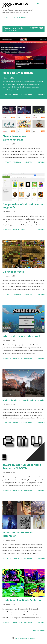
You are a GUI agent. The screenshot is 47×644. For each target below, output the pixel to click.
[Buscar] (38, 4)
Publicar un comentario (23, 95)
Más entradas (39, 630)
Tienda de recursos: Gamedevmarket (14, 138)
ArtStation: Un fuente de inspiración (18, 534)
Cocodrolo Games (18, 17)
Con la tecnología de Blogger (23, 638)
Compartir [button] (7, 95)
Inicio (4, 17)
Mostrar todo (37, 28)
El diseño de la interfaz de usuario (23, 400)
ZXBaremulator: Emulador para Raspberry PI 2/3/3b (22, 466)
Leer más (41, 95)
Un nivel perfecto (13, 272)
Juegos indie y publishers (18, 73)
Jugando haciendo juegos (15, 5)
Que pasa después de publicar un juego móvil (23, 206)
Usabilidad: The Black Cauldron (22, 600)
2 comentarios (19, 230)
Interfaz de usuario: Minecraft (21, 336)
